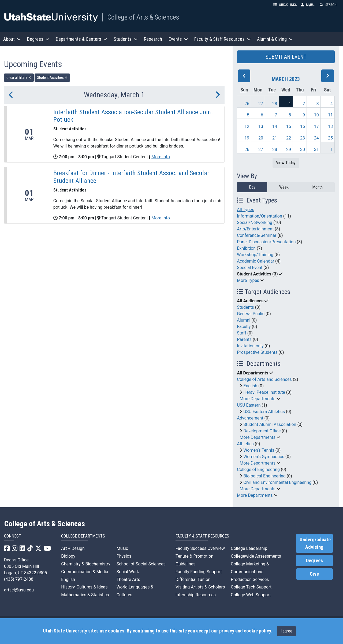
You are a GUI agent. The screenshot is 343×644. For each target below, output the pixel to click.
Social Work (128, 572)
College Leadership (249, 548)
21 (275, 138)
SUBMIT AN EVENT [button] (286, 57)
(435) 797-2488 (19, 579)
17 (316, 126)
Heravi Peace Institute (264, 392)
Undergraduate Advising (315, 543)
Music (122, 548)
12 (247, 126)
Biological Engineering (264, 476)
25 (330, 138)
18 (330, 126)
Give (314, 574)
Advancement (250, 418)
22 (289, 138)
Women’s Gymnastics (264, 457)
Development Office (262, 431)
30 (303, 150)
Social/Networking (255, 222)
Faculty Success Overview (200, 548)
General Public (251, 314)
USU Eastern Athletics (264, 412)
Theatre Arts (128, 579)
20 (261, 138)
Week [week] (284, 187)
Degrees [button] (38, 39)
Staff (242, 333)
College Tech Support (251, 587)
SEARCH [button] (328, 5)
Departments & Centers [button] (81, 39)
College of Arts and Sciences (264, 379)
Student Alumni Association (270, 424)
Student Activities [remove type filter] (52, 78)
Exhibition (246, 248)
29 (289, 150)
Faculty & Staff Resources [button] (222, 39)
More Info (161, 157)
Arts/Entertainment (255, 229)
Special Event (250, 268)
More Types (248, 280)
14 (275, 126)
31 (316, 150)
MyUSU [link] (308, 5)
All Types (245, 210)
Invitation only (250, 346)
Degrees (314, 561)
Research (153, 39)
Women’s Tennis (259, 450)
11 (330, 115)
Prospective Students (257, 352)
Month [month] (317, 187)
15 (289, 126)
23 (303, 138)
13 (261, 126)
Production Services (250, 579)
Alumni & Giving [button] (275, 39)
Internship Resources (196, 595)
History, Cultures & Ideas (84, 587)
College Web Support (251, 595)
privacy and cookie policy (245, 631)
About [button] (12, 39)
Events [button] (178, 39)
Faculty (244, 327)
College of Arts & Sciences (143, 17)
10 (316, 115)
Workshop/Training (255, 255)
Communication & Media (85, 572)
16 (303, 126)
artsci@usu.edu (19, 590)
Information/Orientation (259, 216)
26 (247, 104)
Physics (124, 556)
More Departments (257, 399)
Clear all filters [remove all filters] (19, 78)
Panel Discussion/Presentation (266, 242)
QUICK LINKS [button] (285, 5)
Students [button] (126, 39)
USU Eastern (249, 405)
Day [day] (252, 187)
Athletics (245, 444)
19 (247, 138)
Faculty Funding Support (199, 572)
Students (245, 307)
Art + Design (73, 548)
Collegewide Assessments (256, 556)
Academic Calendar (256, 261)
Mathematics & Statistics (85, 595)
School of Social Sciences (141, 564)
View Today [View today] (286, 163)
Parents (244, 339)
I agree (286, 631)
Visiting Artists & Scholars (200, 587)
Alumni (244, 320)
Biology (68, 556)
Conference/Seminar (257, 235)
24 (316, 138)
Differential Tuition (193, 579)
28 (275, 104)
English (250, 386)
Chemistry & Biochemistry (86, 564)
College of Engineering (258, 470)
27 (261, 104)
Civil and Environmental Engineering (277, 482)
